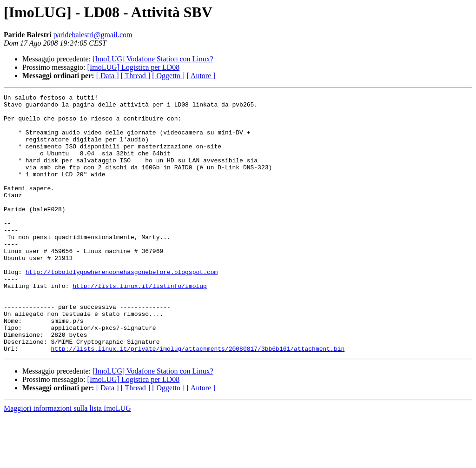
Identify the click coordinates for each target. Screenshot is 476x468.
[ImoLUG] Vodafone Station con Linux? (153, 59)
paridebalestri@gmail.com (93, 35)
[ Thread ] (136, 76)
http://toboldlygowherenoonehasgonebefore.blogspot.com (122, 308)
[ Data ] (108, 76)
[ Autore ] (201, 76)
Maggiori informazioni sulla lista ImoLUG (67, 460)
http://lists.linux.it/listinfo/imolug (140, 325)
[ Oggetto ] (168, 76)
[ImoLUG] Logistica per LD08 (134, 67)
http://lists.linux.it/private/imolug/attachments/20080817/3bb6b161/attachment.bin (198, 400)
